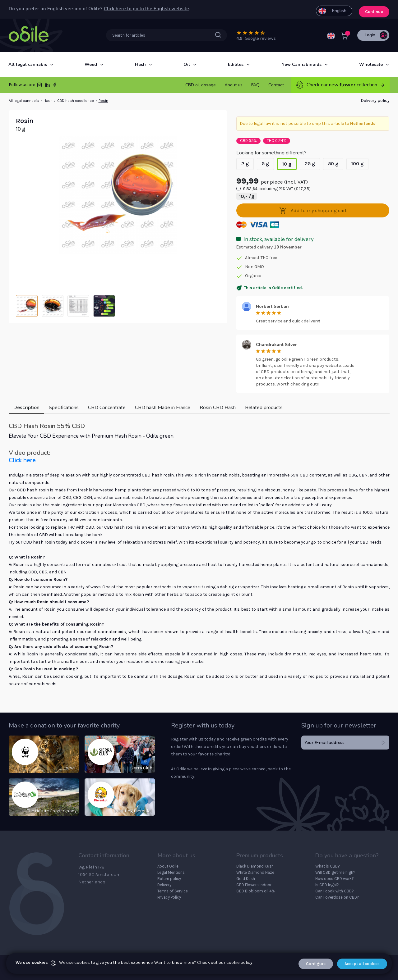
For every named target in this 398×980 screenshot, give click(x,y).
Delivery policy (375, 100)
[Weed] (91, 65)
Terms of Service (173, 891)
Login (376, 35)
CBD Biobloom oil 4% (256, 891)
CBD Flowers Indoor (254, 885)
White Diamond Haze (255, 872)
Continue (373, 9)
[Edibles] (236, 65)
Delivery (164, 885)
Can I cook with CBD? (335, 891)
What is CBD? (328, 866)
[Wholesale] (371, 65)
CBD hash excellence (76, 101)
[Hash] (140, 65)
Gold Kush (246, 879)
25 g (310, 164)
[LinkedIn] (48, 86)
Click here (22, 460)
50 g (333, 164)
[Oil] (187, 65)
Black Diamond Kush (255, 866)
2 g (245, 164)
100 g (357, 164)
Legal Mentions (171, 872)
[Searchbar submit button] (218, 35)
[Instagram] (39, 86)
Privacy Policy (169, 897)
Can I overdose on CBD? (337, 897)
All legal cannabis (24, 101)
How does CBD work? (335, 879)
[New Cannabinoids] (301, 65)
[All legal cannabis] (28, 65)
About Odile (168, 866)
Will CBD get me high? (335, 872)
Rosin (103, 101)
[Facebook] (55, 86)
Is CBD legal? (327, 885)
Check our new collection (340, 85)
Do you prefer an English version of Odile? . (99, 9)
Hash (48, 101)
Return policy (169, 879)
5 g (265, 164)
